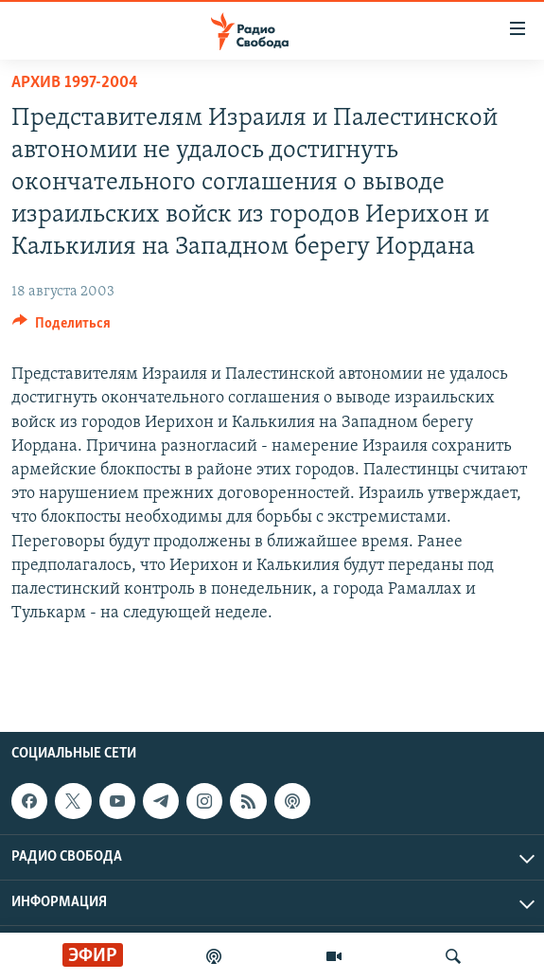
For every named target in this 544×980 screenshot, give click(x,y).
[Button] (61, 328)
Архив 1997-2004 (75, 83)
